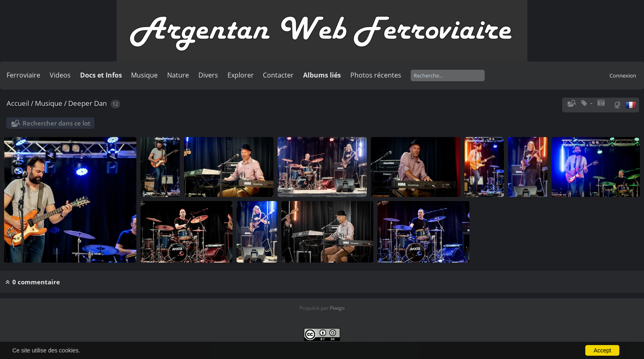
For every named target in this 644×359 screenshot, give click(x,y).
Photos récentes (376, 75)
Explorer (241, 75)
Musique (144, 75)
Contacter (278, 75)
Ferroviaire (23, 75)
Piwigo (337, 308)
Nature (178, 75)
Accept (602, 350)
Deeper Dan (87, 103)
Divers (208, 75)
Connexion (623, 75)
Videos (60, 75)
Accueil (18, 103)
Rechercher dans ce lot (56, 123)
